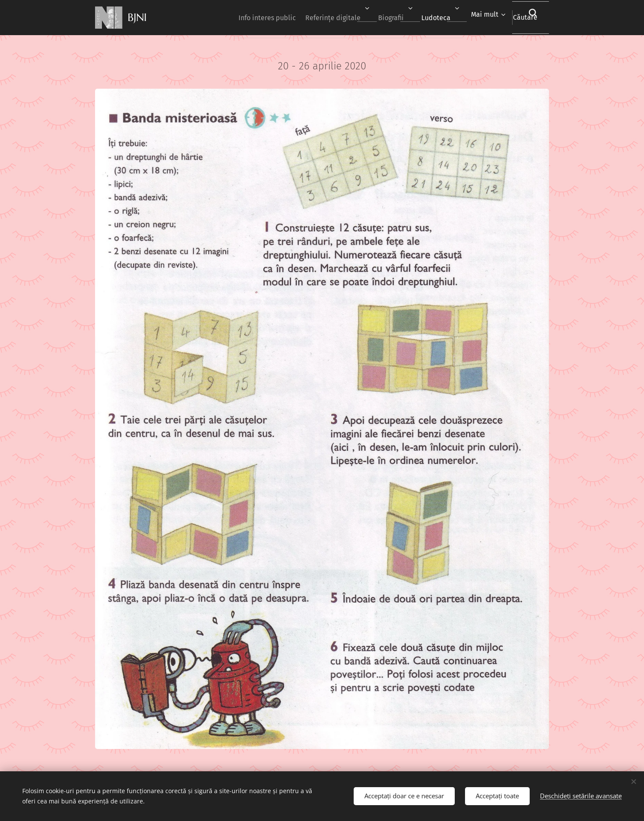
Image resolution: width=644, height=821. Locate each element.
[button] (524, 18)
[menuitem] (239, 18)
